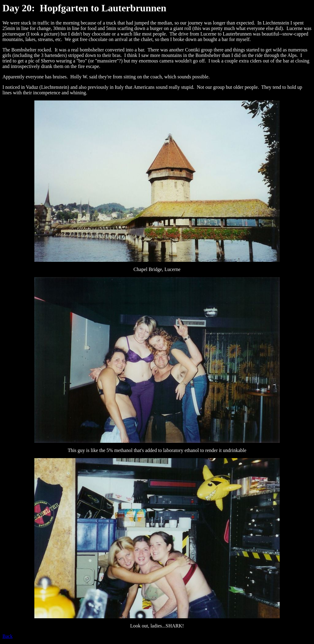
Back (8, 636)
